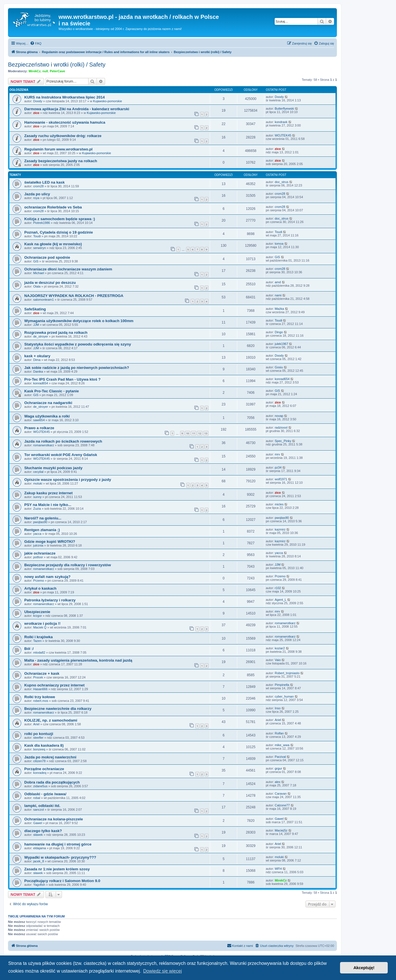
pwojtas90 (40, 522)
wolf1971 (281, 479)
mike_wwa (282, 745)
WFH (278, 869)
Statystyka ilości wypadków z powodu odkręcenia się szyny (78, 344)
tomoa (279, 244)
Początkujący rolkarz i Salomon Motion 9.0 (62, 881)
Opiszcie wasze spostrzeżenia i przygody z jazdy (68, 480)
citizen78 (39, 761)
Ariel (36, 724)
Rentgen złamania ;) (42, 530)
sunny (37, 497)
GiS (36, 261)
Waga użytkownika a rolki (47, 416)
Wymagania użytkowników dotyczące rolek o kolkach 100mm (79, 321)
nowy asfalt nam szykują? (47, 577)
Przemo (39, 581)
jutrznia (38, 545)
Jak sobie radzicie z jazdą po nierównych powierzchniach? (77, 368)
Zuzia (37, 509)
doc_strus (282, 182)
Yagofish (39, 885)
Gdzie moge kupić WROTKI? (50, 542)
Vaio (278, 660)
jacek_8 (39, 861)
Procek (38, 677)
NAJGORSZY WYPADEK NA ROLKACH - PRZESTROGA (74, 296)
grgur (278, 768)
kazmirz (280, 529)
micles (279, 504)
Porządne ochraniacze (44, 769)
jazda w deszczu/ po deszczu (50, 283)
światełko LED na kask (44, 182)
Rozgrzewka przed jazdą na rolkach (56, 333)
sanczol (38, 810)
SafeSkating (35, 309)
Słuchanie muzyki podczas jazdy (53, 468)
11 (194, 433)
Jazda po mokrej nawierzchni (50, 757)
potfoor (38, 557)
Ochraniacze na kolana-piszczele (54, 819)
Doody (38, 101)
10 (188, 433)
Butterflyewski (284, 109)
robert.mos (41, 701)
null (45, 71)
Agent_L (281, 600)
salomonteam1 (43, 300)
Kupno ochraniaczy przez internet (54, 685)
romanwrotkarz (44, 445)
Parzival (280, 757)
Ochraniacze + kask (42, 673)
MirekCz (35, 71)
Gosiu (279, 367)
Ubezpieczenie (37, 612)
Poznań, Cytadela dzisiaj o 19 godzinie (59, 232)
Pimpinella (282, 685)
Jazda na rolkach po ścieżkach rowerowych (63, 441)
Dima (37, 360)
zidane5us (40, 786)
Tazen (37, 641)
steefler (38, 738)
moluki (38, 483)
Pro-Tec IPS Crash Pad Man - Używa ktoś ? (62, 379)
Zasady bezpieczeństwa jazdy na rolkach (61, 161)
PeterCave (57, 71)
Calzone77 (282, 805)
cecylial (38, 472)
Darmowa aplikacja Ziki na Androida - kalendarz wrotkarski (77, 109)
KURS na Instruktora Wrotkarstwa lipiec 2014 (65, 97)
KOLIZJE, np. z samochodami (51, 720)
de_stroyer (41, 336)
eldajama (40, 848)
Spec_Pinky (283, 441)
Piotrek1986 (42, 223)
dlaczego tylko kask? (43, 831)
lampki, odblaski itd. (42, 806)
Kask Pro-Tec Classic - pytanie (52, 391)
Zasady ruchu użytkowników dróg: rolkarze (63, 136)
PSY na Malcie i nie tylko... (48, 505)
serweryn (40, 248)
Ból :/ (29, 649)
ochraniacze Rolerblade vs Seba (53, 207)
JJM (36, 325)
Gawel (38, 823)
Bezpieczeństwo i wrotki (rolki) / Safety (57, 65)
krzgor (38, 616)
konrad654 (41, 383)
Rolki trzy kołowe (40, 697)
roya (36, 198)
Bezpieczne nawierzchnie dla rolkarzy (58, 709)
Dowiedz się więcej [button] (163, 971)
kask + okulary (37, 356)
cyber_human (284, 696)
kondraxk (281, 122)
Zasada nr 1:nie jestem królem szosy (57, 869)
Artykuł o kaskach (40, 588)
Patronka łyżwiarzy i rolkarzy (50, 600)
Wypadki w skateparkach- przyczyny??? (60, 857)
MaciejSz (281, 830)
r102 (278, 588)
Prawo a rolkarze (39, 428)
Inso (278, 708)
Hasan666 (40, 689)
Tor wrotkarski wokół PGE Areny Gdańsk (61, 455)
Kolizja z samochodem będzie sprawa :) (60, 219)
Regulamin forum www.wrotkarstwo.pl (58, 149)
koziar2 (280, 648)
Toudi (37, 236)
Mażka (279, 309)
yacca (37, 534)
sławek (38, 835)
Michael (39, 273)
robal (37, 798)
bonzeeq (39, 749)
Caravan (281, 794)
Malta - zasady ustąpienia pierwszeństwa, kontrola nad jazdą (78, 660)
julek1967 (281, 344)
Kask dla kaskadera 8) (44, 745)
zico (36, 113)
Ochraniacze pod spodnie (47, 257)
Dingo (279, 332)
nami (278, 295)
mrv (277, 454)
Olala (37, 286)
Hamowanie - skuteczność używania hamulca (65, 122)
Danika (38, 371)
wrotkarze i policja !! (42, 623)
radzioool (281, 427)
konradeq (40, 773)
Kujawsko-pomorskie (107, 101)
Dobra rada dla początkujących (52, 782)
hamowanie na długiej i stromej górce (58, 844)
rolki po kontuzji (39, 734)
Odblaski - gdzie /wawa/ (45, 794)
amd (278, 282)
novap (279, 416)
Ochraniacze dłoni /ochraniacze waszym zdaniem (68, 269)
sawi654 (39, 420)
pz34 (278, 467)
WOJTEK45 (283, 135)
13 (206, 433)
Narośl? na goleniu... (43, 518)
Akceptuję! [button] (364, 968)
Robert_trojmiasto (287, 673)
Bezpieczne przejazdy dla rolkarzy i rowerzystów (68, 565)
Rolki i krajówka (39, 637)
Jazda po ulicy (37, 194)
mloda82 (39, 652)
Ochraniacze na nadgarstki (48, 403)
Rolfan (279, 733)
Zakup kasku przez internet (48, 493)
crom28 (38, 186)
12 (200, 433)
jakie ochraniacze (40, 553)
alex (278, 782)
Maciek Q (40, 627)
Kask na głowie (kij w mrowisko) (53, 244)
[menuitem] (36, 43)
